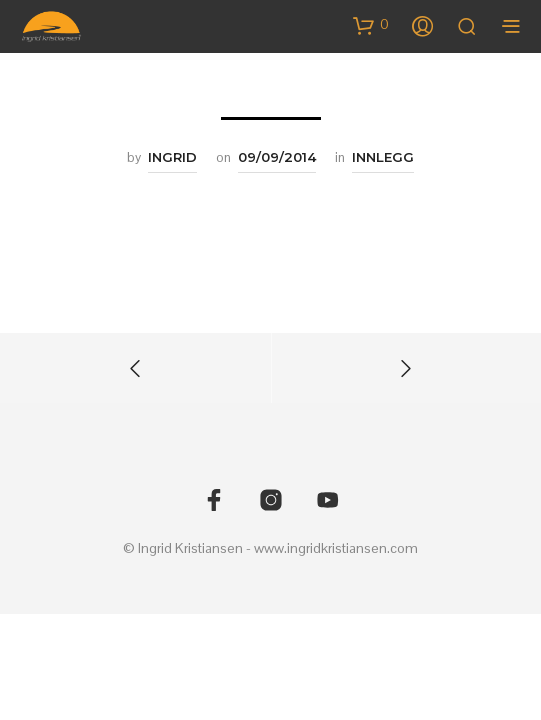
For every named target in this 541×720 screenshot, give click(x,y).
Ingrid (172, 157)
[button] (371, 25)
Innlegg (383, 157)
